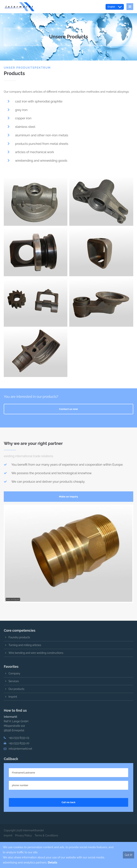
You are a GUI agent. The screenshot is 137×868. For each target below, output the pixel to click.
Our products (16, 689)
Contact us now (68, 409)
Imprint (13, 697)
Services (14, 681)
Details (53, 863)
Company (14, 673)
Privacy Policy (24, 835)
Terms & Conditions (46, 835)
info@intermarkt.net (20, 749)
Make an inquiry (68, 496)
